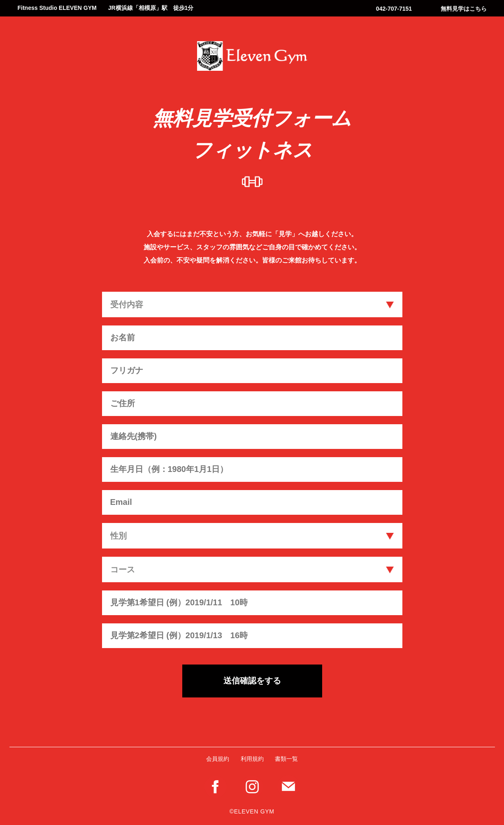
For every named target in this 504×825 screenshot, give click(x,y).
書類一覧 (286, 759)
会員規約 (218, 759)
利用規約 (252, 759)
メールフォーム (288, 786)
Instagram (252, 787)
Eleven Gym (252, 56)
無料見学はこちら (464, 9)
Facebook (216, 787)
